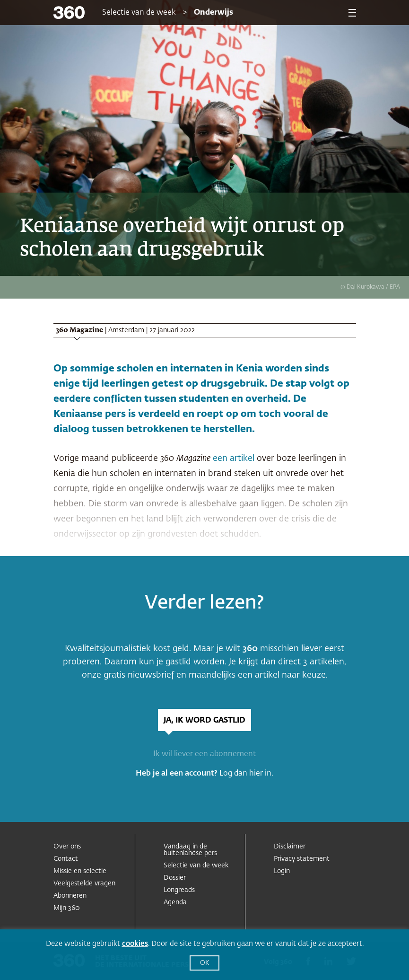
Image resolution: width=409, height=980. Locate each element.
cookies (135, 944)
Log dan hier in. (246, 774)
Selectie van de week (139, 13)
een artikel (234, 459)
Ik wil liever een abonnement (204, 754)
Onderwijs (213, 13)
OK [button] (204, 963)
